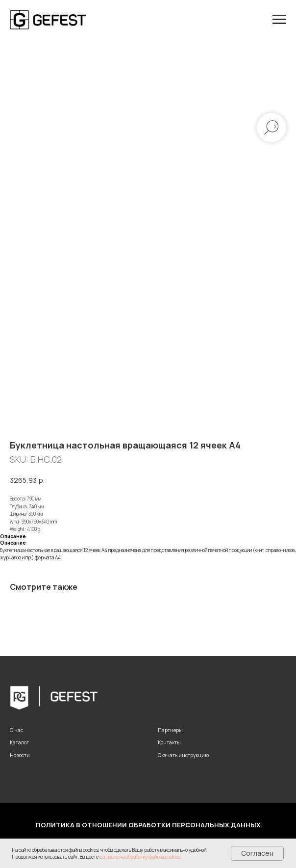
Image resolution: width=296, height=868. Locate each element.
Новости (20, 755)
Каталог (19, 742)
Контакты (169, 742)
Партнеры (170, 730)
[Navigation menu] (279, 20)
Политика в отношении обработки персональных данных (148, 825)
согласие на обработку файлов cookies (140, 857)
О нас (16, 730)
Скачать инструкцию (183, 755)
